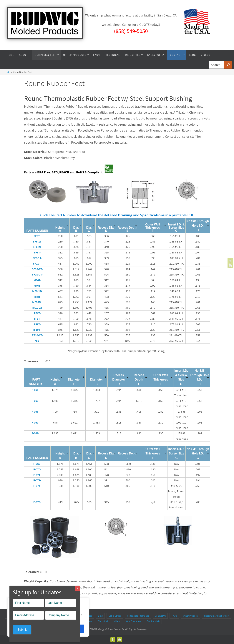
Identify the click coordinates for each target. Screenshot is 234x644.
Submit (22, 630)
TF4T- (37, 313)
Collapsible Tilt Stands (138, 616)
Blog (100, 616)
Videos (117, 621)
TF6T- (37, 319)
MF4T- (37, 280)
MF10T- (37, 302)
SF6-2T (37, 247)
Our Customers (134, 621)
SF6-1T (37, 241)
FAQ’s (174, 616)
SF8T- (37, 252)
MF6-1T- (37, 291)
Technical (103, 621)
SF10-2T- (37, 274)
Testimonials (153, 621)
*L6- (37, 341)
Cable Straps (115, 616)
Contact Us (160, 616)
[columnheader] (60, 226)
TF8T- (37, 324)
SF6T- (37, 236)
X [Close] (78, 588)
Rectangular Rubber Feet (217, 616)
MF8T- (37, 297)
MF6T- (37, 286)
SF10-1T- (37, 269)
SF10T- (37, 263)
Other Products (191, 616)
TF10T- (37, 330)
